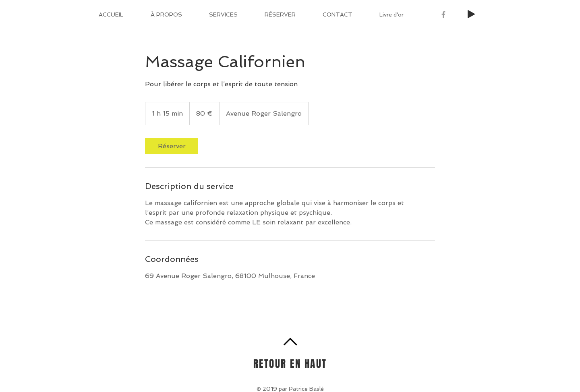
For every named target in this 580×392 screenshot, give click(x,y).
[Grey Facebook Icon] (443, 15)
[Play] (471, 14)
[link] (172, 146)
